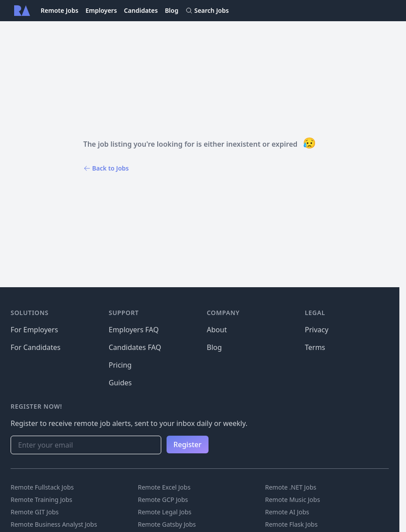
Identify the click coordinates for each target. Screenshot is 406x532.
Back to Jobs (106, 168)
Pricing (120, 365)
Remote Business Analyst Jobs (54, 524)
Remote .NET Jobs (291, 487)
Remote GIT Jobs (35, 512)
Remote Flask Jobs (291, 524)
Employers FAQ (134, 330)
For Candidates (36, 347)
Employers (101, 10)
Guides (120, 383)
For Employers (34, 330)
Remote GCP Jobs (163, 500)
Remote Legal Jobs (165, 512)
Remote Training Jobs (42, 500)
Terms (315, 347)
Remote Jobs (59, 10)
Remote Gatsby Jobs (167, 524)
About (217, 330)
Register (188, 445)
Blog (172, 10)
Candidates (141, 10)
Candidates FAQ (135, 347)
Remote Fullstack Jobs (42, 487)
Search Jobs (207, 10)
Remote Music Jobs (292, 500)
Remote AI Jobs (287, 512)
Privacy (317, 330)
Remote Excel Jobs (164, 487)
